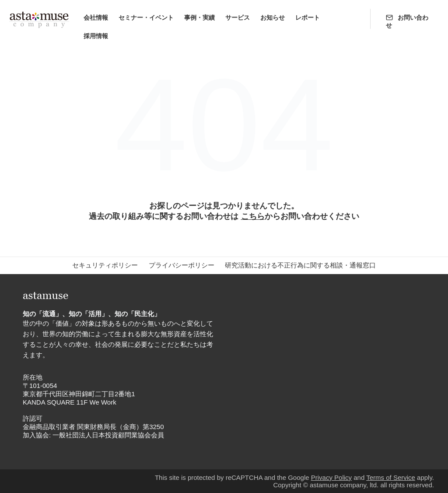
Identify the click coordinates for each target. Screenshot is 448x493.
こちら (253, 216)
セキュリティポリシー (105, 265)
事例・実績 (199, 18)
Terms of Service (391, 477)
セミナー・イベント (146, 18)
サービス (238, 18)
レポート (308, 18)
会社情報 (96, 18)
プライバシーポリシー (182, 265)
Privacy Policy (331, 477)
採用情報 (96, 36)
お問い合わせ (407, 21)
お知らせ (273, 18)
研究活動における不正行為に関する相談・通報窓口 (300, 265)
